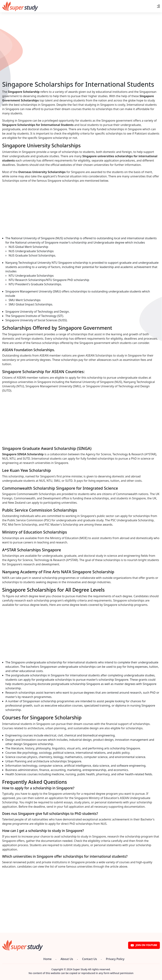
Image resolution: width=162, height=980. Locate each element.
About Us (67, 959)
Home (47, 959)
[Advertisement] (81, 55)
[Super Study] (20, 6)
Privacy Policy (115, 959)
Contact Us (90, 959)
